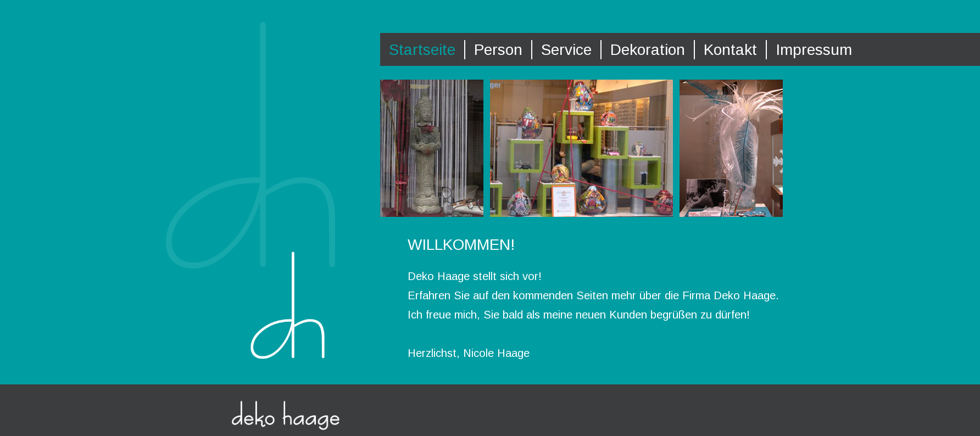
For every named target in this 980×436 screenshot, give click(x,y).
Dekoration (648, 50)
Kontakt (730, 50)
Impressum (814, 50)
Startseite (422, 50)
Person (498, 50)
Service (566, 50)
